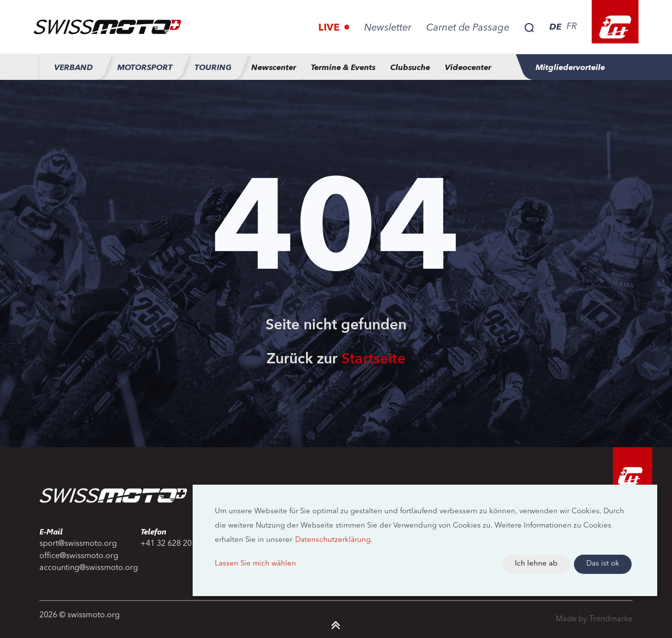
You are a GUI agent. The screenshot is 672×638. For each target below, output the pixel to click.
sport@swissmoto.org (78, 544)
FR (572, 27)
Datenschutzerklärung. (334, 540)
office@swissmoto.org (79, 556)
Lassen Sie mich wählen (255, 564)
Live (330, 28)
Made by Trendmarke (594, 619)
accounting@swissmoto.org (84, 568)
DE (555, 27)
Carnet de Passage (468, 28)
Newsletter (388, 28)
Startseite (373, 359)
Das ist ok (603, 564)
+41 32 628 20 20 (171, 544)
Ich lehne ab (536, 564)
